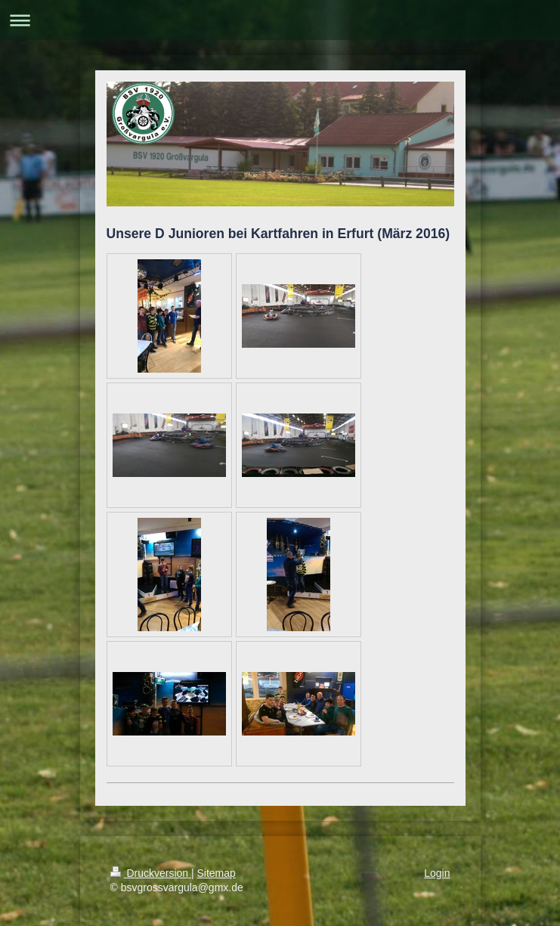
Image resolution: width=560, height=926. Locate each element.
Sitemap (217, 873)
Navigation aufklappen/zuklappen (280, 20)
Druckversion (151, 873)
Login (437, 873)
